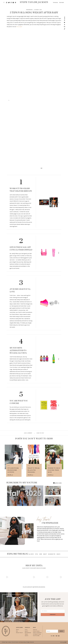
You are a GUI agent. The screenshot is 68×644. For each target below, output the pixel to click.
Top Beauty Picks (37, 634)
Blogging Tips (52, 554)
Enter (61, 631)
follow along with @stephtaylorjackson (34, 587)
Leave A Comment (28, 433)
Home (41, 554)
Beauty (45, 554)
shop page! (19, 27)
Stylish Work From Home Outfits (13, 470)
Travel (26, 634)
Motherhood (29, 10)
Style (9, 466)
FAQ (17, 631)
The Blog (55, 2)
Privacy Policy (19, 633)
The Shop (62, 2)
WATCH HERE (57, 483)
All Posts (31, 554)
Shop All (35, 630)
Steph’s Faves (36, 631)
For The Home (36, 636)
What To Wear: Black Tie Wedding (34, 470)
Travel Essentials (37, 633)
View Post (10, 475)
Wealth (58, 554)
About (17, 630)
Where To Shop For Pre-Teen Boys (54, 470)
